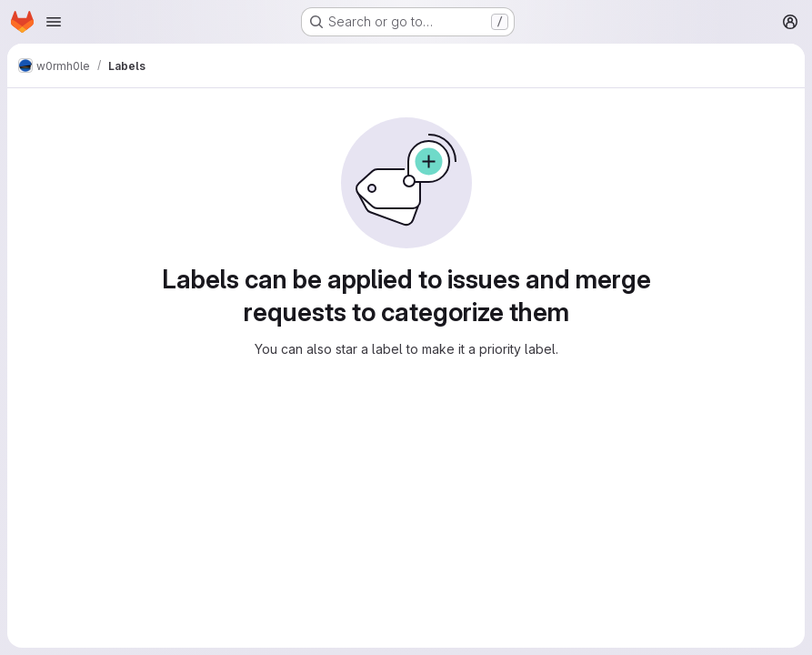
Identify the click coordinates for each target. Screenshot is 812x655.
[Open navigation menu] (54, 22)
